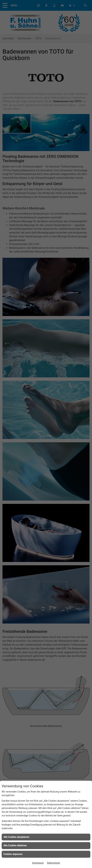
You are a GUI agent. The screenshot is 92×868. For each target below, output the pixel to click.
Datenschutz (53, 863)
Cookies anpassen (13, 854)
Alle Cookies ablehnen (15, 845)
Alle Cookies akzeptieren (16, 837)
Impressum (38, 863)
